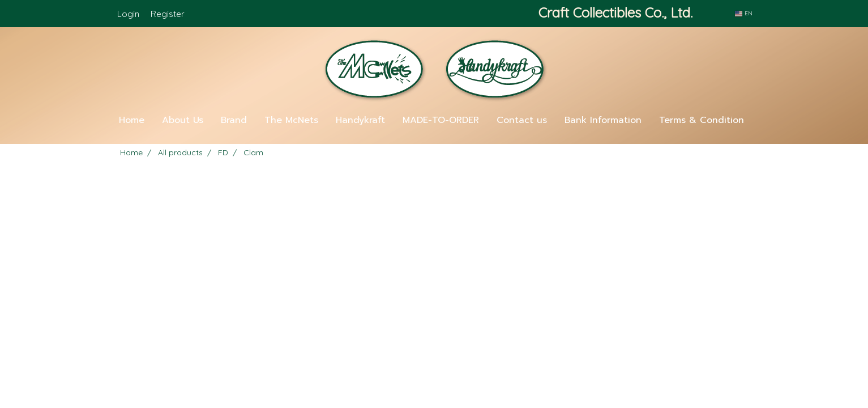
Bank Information (603, 120)
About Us (183, 120)
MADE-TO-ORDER (441, 120)
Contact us (522, 120)
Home (132, 120)
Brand (234, 120)
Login (128, 14)
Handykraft (360, 120)
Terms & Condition (702, 120)
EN (743, 13)
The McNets (291, 120)
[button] (434, 139)
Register (168, 14)
